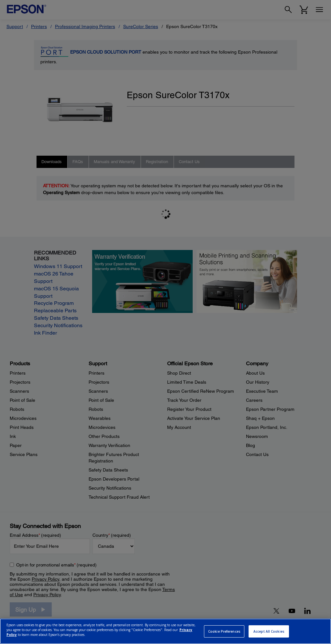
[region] (165, 631)
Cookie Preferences (224, 631)
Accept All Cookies (269, 631)
